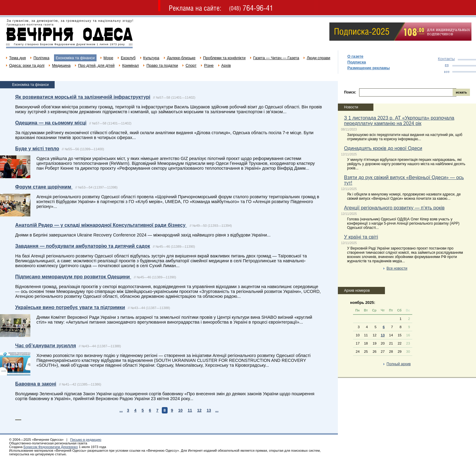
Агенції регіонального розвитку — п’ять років (394, 208)
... (121, 410)
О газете (355, 56)
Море (108, 58)
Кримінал (130, 65)
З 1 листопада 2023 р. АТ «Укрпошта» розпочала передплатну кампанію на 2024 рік (399, 121)
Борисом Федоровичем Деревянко (51, 447)
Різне (209, 65)
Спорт (191, 65)
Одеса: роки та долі (27, 65)
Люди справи (318, 58)
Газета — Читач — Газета (276, 58)
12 (199, 410)
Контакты (446, 59)
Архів (226, 65)
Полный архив (399, 364)
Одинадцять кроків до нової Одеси (383, 148)
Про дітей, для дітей (96, 65)
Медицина (61, 65)
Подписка (357, 62)
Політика (41, 58)
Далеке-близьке (181, 58)
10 (180, 410)
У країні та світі (361, 237)
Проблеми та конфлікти (224, 58)
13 (209, 410)
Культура (151, 58)
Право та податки (162, 65)
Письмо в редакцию (86, 440)
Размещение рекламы (369, 68)
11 (190, 410)
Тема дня (17, 58)
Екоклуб (128, 58)
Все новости (397, 268)
